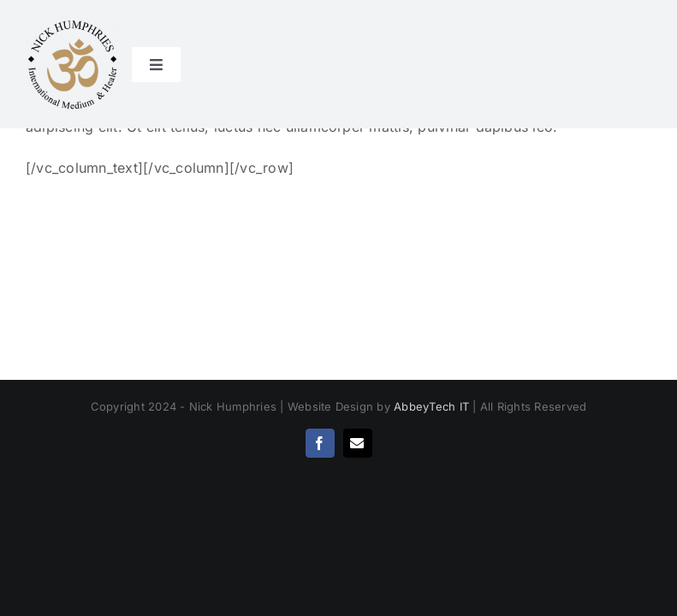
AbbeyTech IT (431, 406)
